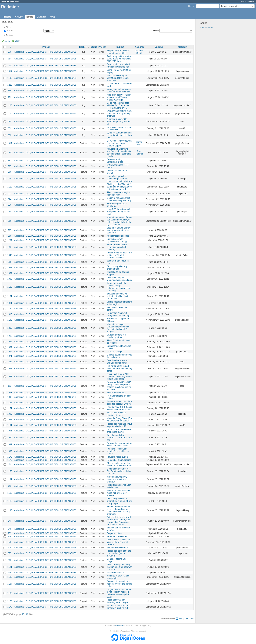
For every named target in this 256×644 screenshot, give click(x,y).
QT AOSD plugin (115, 352)
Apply (8, 41)
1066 (10, 342)
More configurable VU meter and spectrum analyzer (117, 479)
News (52, 17)
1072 (10, 352)
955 (10, 533)
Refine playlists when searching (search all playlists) (117, 247)
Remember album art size (119, 460)
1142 (10, 320)
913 (10, 194)
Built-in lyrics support (117, 393)
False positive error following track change (117, 601)
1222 (10, 362)
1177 (10, 460)
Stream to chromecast (117, 536)
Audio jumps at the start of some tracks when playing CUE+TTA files (119, 59)
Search (192, 6)
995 (10, 236)
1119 (10, 501)
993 (10, 135)
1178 (10, 607)
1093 (10, 420)
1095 (10, 431)
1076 (10, 153)
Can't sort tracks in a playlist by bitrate (116, 336)
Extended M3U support (118, 548)
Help (17, 1)
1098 (10, 414)
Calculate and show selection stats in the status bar (119, 438)
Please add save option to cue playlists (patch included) (119, 553)
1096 (10, 438)
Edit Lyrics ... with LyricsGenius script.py (117, 240)
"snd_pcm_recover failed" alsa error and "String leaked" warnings (119, 97)
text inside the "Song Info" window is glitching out (119, 607)
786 (10, 486)
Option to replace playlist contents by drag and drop (119, 199)
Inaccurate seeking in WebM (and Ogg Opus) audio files (118, 78)
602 (10, 386)
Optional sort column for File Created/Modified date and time (119, 471)
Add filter (155, 31)
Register (251, 1)
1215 (10, 328)
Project (46, 47)
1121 (10, 567)
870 (10, 542)
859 (10, 128)
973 (10, 97)
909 (10, 179)
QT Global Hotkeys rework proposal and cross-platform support (119, 143)
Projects (11, 1)
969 (10, 221)
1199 (10, 78)
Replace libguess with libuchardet (117, 205)
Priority (102, 47)
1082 (10, 368)
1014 (10, 71)
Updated (159, 47)
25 (23, 614)
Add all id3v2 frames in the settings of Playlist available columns (119, 255)
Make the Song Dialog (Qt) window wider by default (119, 420)
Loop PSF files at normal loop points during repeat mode (118, 212)
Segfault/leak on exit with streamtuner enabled (119, 52)
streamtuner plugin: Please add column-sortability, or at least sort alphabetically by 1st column (119, 221)
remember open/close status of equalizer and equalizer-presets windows (119, 179)
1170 (10, 457)
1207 (10, 240)
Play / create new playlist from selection (118, 194)
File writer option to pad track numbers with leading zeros (119, 368)
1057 (10, 273)
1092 (10, 397)
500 (10, 573)
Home (3, 1)
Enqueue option (114, 533)
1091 (10, 393)
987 (10, 230)
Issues (30, 17)
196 (10, 90)
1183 (10, 577)
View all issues (207, 28)
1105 (10, 113)
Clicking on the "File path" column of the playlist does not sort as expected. (119, 187)
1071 (10, 356)
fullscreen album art (116, 573)
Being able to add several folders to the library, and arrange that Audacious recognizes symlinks (119, 521)
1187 (10, 584)
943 (10, 521)
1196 (10, 510)
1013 (10, 314)
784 (10, 59)
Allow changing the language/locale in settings (119, 279)
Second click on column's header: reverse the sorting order (119, 584)
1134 (10, 309)
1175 (10, 601)
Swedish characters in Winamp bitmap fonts (117, 362)
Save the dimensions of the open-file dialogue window (120, 403)
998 (10, 262)
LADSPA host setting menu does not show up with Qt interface (119, 113)
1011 (10, 303)
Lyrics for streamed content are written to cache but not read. (120, 135)
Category (183, 47)
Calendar (41, 17)
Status (10, 31)
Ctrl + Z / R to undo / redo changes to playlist (119, 431)
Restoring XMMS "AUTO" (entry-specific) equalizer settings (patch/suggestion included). (119, 386)
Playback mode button (117, 457)
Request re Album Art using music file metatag (118, 314)
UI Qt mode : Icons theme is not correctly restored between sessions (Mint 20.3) (119, 593)
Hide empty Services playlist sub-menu (117, 414)
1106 (10, 105)
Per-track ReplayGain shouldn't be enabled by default (118, 451)
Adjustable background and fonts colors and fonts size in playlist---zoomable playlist (119, 153)
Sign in (243, 1)
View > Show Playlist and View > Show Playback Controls (119, 542)
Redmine (119, 625)
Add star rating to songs (118, 236)
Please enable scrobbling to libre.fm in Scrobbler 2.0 (119, 464)
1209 (10, 66)
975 (10, 52)
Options (9, 35)
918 (10, 205)
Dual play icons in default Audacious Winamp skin (119, 66)
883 (10, 560)
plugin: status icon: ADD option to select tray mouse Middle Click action (119, 377)
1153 (10, 471)
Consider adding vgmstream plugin (115, 161)
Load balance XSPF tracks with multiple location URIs (119, 408)
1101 (10, 425)
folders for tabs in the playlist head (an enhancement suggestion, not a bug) (119, 287)
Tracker (83, 47)
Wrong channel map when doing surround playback (119, 90)
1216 (10, 336)
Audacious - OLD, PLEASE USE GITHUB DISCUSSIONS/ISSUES (45, 52)
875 (10, 548)
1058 (10, 279)
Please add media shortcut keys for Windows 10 (119, 425)
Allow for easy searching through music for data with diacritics (119, 567)
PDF (192, 619)
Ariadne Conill (139, 52)
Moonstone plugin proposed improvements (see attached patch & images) (118, 328)
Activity (19, 17)
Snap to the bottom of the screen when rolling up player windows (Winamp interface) (119, 510)
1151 (10, 408)
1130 (10, 287)
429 (10, 464)
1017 (10, 143)
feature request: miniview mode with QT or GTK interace (119, 493)
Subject (120, 47)
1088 (10, 377)
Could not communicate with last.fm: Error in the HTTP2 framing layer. (118, 105)
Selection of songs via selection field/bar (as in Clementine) (118, 296)
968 (10, 212)
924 (10, 199)
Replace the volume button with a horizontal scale (119, 444)
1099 (10, 451)
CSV (187, 619)
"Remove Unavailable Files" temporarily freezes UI (119, 122)
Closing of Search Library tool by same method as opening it (119, 230)
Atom (181, 619)
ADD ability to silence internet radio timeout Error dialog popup (119, 501)
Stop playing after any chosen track (117, 268)
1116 (10, 493)
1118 (10, 187)
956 (10, 536)
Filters (9, 27)
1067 (10, 347)
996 (10, 247)
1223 (10, 85)
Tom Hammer (139, 153)
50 (27, 614)
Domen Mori (139, 143)
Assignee (140, 47)
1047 (10, 268)
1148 (10, 403)
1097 (10, 444)
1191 (10, 479)
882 (10, 161)
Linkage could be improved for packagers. (119, 356)
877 (10, 553)
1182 (10, 593)
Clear (17, 41)
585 (10, 122)
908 (10, 172)
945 (10, 529)
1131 (10, 296)
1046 (10, 255)
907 (10, 166)
